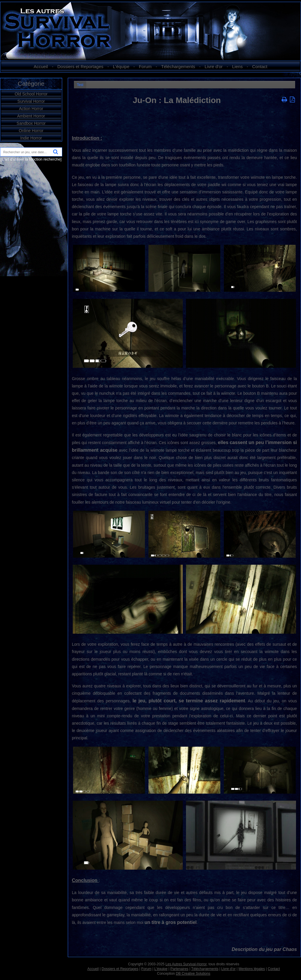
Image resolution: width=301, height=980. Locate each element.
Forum (145, 66)
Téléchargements (178, 66)
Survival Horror (31, 101)
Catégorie (31, 84)
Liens (237, 66)
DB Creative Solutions (193, 974)
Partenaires (179, 969)
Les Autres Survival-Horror (186, 964)
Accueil (41, 66)
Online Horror (31, 131)
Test (80, 85)
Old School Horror (31, 94)
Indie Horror (31, 138)
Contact (260, 66)
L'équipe (121, 66)
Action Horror (31, 109)
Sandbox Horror (31, 123)
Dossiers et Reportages (81, 66)
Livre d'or (214, 66)
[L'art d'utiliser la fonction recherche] (31, 159)
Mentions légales (252, 969)
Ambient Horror (31, 116)
